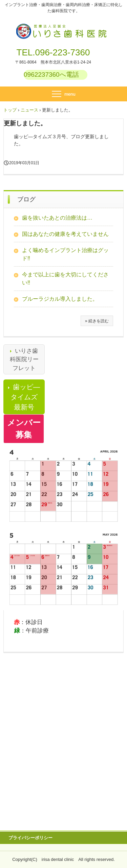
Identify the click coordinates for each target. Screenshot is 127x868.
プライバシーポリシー (30, 838)
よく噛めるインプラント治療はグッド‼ (65, 254)
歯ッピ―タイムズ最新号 (25, 397)
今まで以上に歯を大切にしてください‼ (65, 279)
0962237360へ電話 (51, 75)
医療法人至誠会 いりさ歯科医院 (63, 27)
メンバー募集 (24, 429)
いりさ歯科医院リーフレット (24, 359)
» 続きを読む (97, 321)
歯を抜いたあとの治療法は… (57, 218)
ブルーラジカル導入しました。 (60, 299)
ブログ (26, 199)
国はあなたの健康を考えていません (65, 234)
